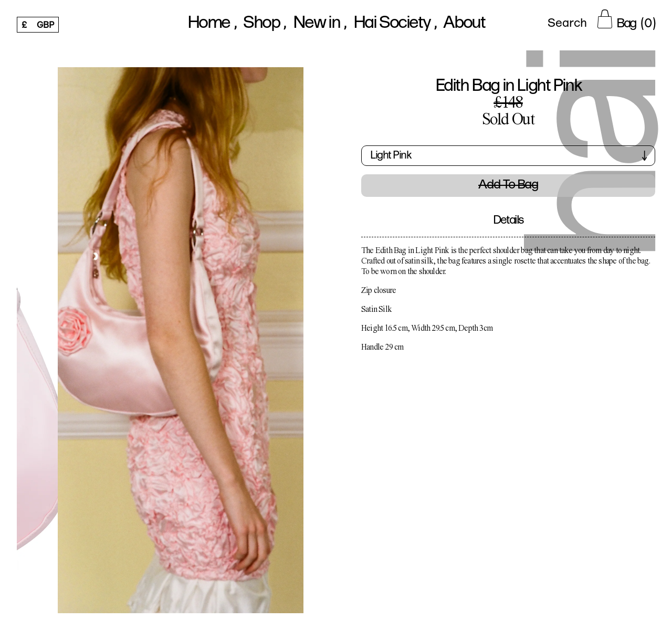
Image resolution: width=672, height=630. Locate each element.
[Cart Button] (626, 19)
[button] (508, 160)
